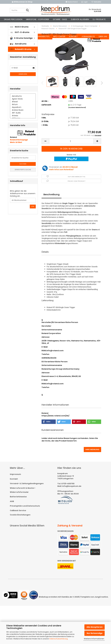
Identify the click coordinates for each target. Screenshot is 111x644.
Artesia (23, 120)
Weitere (9, 19)
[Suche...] (27, 10)
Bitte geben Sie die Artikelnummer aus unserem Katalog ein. (23, 198)
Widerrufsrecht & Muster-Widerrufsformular (23, 494)
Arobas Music (23, 115)
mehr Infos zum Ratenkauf (61, 174)
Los (33, 211)
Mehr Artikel (16, 147)
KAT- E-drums (20, 37)
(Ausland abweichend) (77, 112)
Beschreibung (52, 199)
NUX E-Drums (19, 31)
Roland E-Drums (21, 54)
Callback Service (18, 515)
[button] (72, 2)
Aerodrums (18, 48)
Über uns (101, 19)
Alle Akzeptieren (95, 627)
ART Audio (23, 117)
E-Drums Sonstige (21, 43)
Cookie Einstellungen (20, 519)
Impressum (15, 479)
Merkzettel (96, 2)
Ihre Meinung (92, 454)
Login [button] (85, 2)
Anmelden (23, 78)
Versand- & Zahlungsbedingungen (27, 488)
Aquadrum (23, 112)
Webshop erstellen (48, 601)
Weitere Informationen (94, 639)
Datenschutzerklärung (59, 639)
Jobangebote (86, 19)
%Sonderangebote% (38, 19)
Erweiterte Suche (23, 174)
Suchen (21, 19)
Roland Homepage (19, 144)
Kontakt (72, 19)
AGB (12, 506)
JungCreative (101, 601)
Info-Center (58, 19)
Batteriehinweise (18, 501)
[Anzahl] (71, 146)
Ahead (23, 106)
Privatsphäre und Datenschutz (25, 510)
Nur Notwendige (95, 633)
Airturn (23, 109)
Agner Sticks (23, 103)
